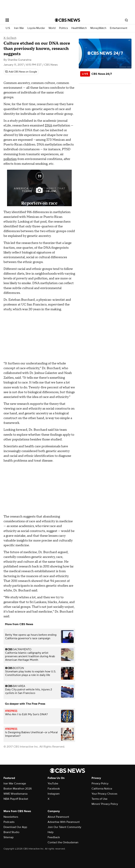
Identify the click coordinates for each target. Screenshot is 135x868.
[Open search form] (126, 20)
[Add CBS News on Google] (21, 72)
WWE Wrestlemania (15, 794)
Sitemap (9, 837)
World (52, 28)
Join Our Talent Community (64, 827)
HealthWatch (79, 28)
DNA (48, 125)
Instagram (54, 794)
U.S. (8, 28)
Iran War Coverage (15, 784)
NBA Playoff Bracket (16, 799)
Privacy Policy (100, 784)
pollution (10, 159)
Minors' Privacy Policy (105, 804)
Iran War (19, 28)
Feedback (54, 837)
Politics (63, 28)
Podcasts (9, 822)
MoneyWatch (98, 28)
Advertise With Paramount (64, 822)
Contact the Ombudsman (63, 842)
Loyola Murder (36, 28)
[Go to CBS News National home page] (67, 20)
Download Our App (15, 827)
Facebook (54, 789)
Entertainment (119, 28)
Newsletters (11, 817)
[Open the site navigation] (26, 20)
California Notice (102, 789)
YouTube (53, 784)
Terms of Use (99, 799)
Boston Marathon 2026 (18, 789)
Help (51, 832)
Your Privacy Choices (104, 794)
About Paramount (58, 817)
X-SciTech (10, 38)
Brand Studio (11, 832)
